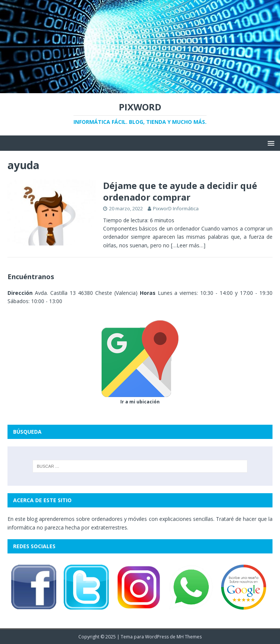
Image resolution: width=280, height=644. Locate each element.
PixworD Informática (176, 208)
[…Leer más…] (188, 245)
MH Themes (189, 637)
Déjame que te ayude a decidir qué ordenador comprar (180, 191)
